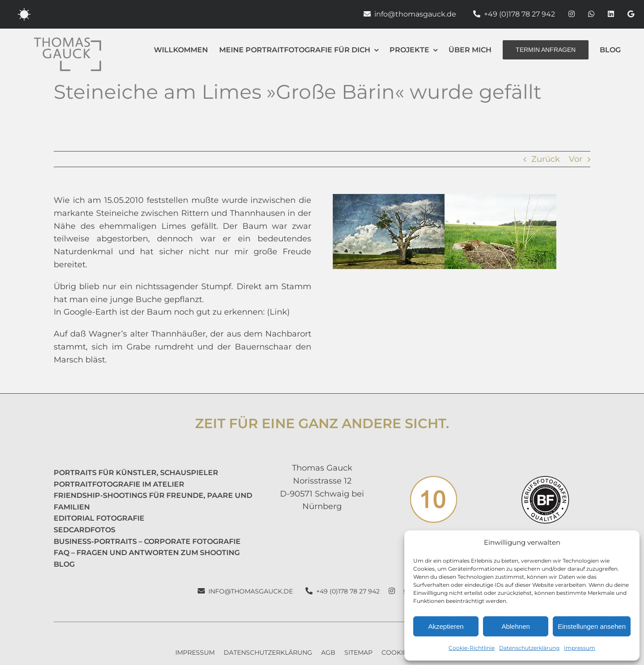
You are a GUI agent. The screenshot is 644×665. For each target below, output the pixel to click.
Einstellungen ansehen (592, 626)
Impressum (580, 648)
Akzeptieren (446, 626)
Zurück (546, 159)
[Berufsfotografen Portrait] (545, 480)
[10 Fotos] (434, 480)
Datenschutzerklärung (529, 648)
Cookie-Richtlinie (472, 648)
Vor (576, 159)
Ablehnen (515, 626)
